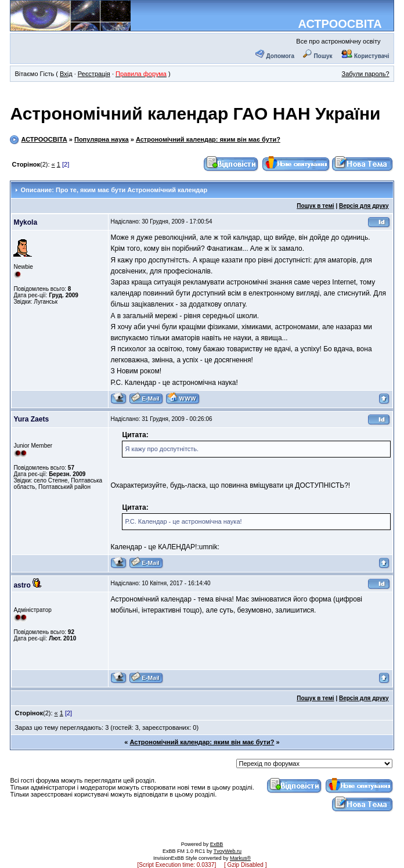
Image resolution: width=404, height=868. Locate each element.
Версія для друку (364, 206)
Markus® (240, 858)
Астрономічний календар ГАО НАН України (195, 114)
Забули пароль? (366, 74)
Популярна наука (102, 139)
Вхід (66, 74)
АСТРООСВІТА (340, 24)
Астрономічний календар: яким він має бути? (208, 139)
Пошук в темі (315, 206)
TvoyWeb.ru (228, 851)
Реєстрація (94, 74)
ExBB (217, 844)
